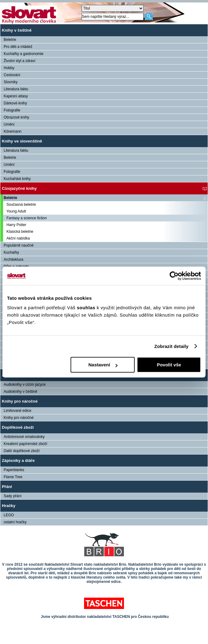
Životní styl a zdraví (19, 61)
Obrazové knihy (16, 117)
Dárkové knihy (15, 103)
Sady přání (13, 496)
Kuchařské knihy (17, 179)
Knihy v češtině (17, 30)
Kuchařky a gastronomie (23, 54)
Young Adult (16, 211)
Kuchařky (11, 252)
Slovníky (11, 82)
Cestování (12, 75)
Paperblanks (14, 470)
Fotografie (12, 110)
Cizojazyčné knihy (19, 188)
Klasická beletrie (20, 232)
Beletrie (10, 40)
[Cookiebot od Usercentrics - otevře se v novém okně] (174, 276)
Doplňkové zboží (18, 427)
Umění (9, 124)
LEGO (9, 515)
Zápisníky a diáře (18, 461)
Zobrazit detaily (171, 346)
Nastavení (103, 365)
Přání (7, 487)
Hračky (9, 506)
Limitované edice (17, 411)
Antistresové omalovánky (24, 437)
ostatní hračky (15, 522)
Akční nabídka (18, 238)
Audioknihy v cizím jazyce (25, 384)
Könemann (13, 131)
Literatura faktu (16, 89)
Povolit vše (169, 365)
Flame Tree (13, 477)
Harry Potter (16, 225)
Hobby (9, 68)
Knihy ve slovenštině (22, 141)
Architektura (13, 260)
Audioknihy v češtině (20, 392)
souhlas (87, 308)
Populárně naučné (19, 245)
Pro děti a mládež (18, 47)
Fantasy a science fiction (27, 218)
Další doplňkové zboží (22, 451)
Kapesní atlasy (16, 96)
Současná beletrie (21, 205)
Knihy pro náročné (20, 401)
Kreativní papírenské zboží (25, 444)
